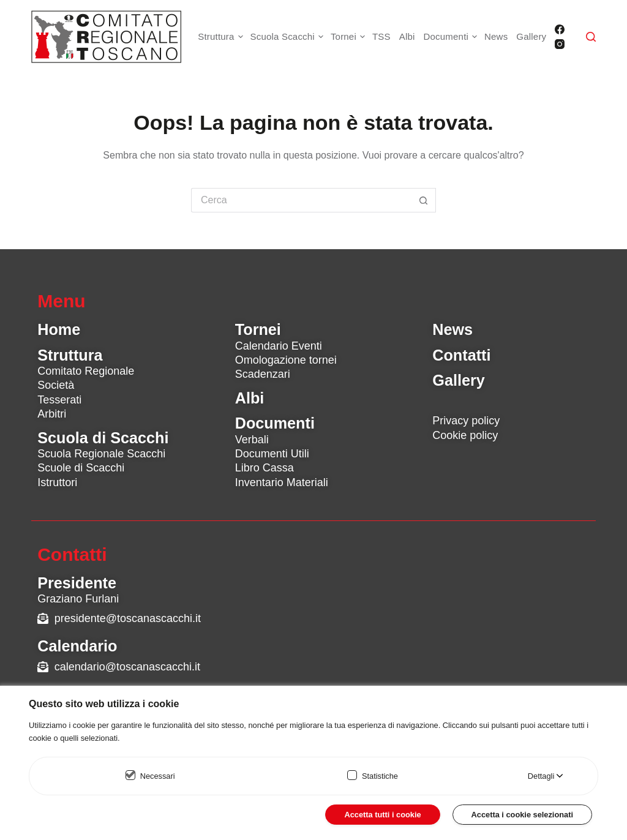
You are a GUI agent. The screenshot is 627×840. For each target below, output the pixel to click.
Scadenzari (263, 374)
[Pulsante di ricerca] (424, 200)
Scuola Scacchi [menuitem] (288, 37)
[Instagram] (560, 44)
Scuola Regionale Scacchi (101, 454)
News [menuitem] (496, 36)
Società (56, 385)
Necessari (158, 776)
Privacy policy (466, 421)
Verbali (252, 440)
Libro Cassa (265, 468)
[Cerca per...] (301, 200)
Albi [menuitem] (407, 36)
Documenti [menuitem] (452, 37)
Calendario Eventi (279, 346)
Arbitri (52, 414)
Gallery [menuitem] (531, 36)
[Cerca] (591, 37)
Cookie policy (465, 435)
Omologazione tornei (286, 360)
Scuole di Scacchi (81, 468)
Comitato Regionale (86, 371)
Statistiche (380, 776)
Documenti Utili (272, 454)
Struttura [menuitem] (222, 37)
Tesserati (59, 400)
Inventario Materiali (282, 482)
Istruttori (57, 482)
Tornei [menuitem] (349, 37)
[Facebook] (560, 29)
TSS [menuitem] (381, 36)
